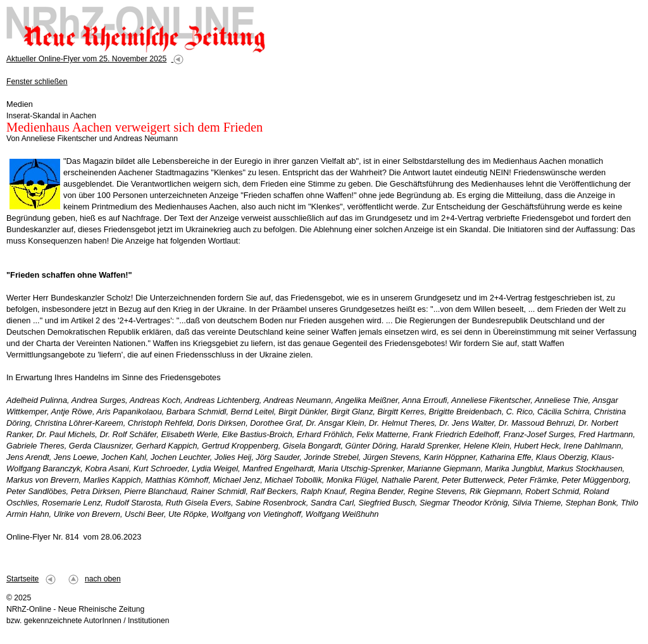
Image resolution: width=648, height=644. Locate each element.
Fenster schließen (37, 82)
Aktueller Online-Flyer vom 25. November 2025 (86, 59)
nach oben (103, 579)
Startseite (22, 579)
